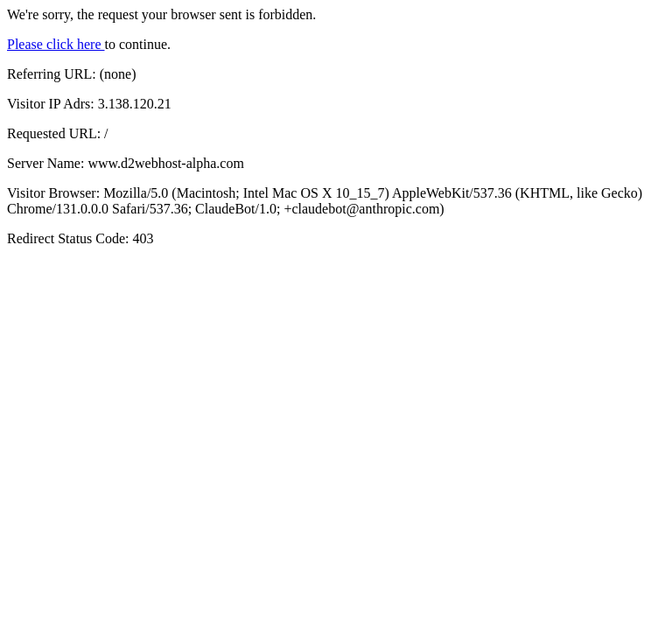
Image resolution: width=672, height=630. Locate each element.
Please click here (56, 44)
